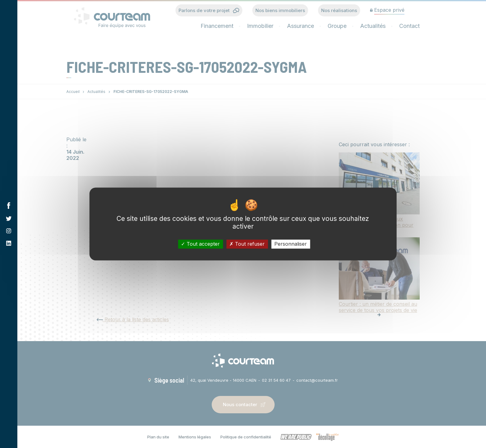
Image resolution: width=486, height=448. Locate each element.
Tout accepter (200, 244)
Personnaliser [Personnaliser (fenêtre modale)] (291, 244)
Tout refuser (247, 244)
